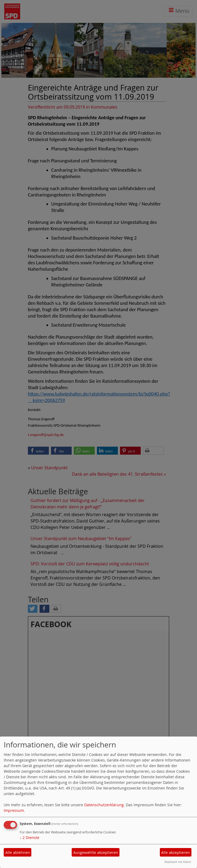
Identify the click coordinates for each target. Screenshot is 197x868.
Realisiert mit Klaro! (178, 862)
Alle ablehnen (18, 852)
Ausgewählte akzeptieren (96, 852)
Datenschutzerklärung (104, 805)
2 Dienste (29, 838)
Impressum (14, 810)
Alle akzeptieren (175, 852)
